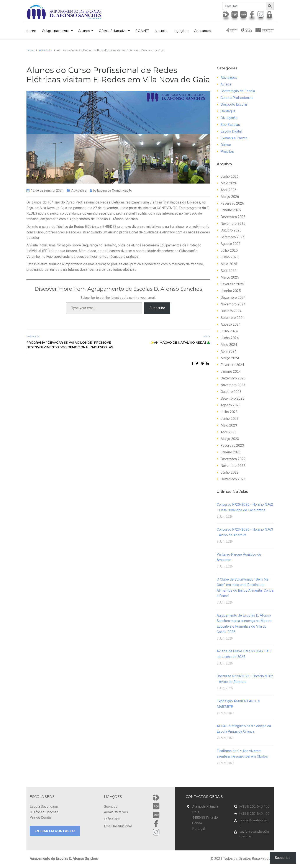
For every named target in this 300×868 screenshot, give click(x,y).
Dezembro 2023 (233, 378)
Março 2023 (230, 439)
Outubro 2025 (231, 230)
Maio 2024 (229, 345)
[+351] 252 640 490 (255, 806)
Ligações (181, 31)
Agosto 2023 (231, 405)
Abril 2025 (229, 271)
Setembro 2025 (233, 237)
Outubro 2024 (231, 311)
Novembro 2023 (233, 385)
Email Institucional (118, 826)
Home (31, 31)
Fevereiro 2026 (232, 203)
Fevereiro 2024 (232, 365)
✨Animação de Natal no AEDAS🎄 (180, 343)
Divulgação (229, 118)
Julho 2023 (229, 412)
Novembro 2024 (233, 304)
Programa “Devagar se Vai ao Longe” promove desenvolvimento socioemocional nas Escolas (70, 345)
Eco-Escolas (230, 125)
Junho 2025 (230, 257)
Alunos (84, 31)
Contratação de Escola (238, 91)
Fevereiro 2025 (232, 284)
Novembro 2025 (233, 224)
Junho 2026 (230, 176)
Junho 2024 (230, 338)
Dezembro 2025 (233, 217)
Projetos (227, 152)
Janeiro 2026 (231, 210)
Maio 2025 (229, 264)
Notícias (161, 31)
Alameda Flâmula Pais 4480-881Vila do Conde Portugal (205, 818)
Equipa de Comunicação (115, 190)
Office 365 (112, 819)
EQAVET (142, 31)
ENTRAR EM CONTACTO (55, 831)
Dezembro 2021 (233, 479)
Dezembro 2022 (233, 459)
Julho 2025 (229, 250)
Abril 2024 (229, 351)
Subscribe (157, 308)
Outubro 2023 (231, 392)
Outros (226, 145)
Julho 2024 (229, 331)
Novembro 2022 (233, 466)
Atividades (79, 190)
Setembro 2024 (233, 318)
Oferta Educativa (113, 31)
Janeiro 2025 (231, 291)
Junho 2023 (230, 419)
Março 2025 (230, 277)
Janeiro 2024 (231, 372)
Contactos (202, 31)
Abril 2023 (229, 432)
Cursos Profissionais (237, 98)
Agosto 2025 (231, 244)
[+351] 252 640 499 (255, 814)
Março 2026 (230, 197)
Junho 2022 (230, 472)
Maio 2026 (229, 183)
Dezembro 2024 (233, 298)
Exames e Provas (234, 138)
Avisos (226, 84)
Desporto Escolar (234, 104)
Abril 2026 (229, 190)
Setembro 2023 (233, 398)
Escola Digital (231, 131)
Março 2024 (230, 358)
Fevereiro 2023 (232, 445)
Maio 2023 (229, 425)
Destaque (228, 111)
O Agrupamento (56, 31)
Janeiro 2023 (231, 452)
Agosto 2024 (231, 324)
